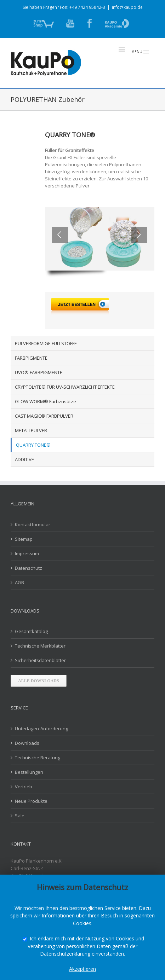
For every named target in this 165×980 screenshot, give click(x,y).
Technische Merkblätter (40, 646)
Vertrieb (24, 787)
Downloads (27, 743)
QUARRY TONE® (33, 445)
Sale (20, 816)
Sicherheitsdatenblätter (40, 660)
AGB (19, 582)
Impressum (27, 553)
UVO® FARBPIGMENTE (39, 372)
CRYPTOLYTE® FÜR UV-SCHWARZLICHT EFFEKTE (65, 387)
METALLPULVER (31, 430)
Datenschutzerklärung (65, 954)
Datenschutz (29, 568)
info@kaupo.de (127, 7)
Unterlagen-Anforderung (41, 729)
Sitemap (24, 539)
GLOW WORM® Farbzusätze (45, 401)
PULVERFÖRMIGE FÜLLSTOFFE (46, 343)
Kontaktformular (33, 524)
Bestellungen (29, 772)
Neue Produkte (31, 801)
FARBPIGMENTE (31, 358)
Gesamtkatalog (31, 631)
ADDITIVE (24, 459)
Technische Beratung (38, 758)
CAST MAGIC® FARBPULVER (44, 416)
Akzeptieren (82, 969)
